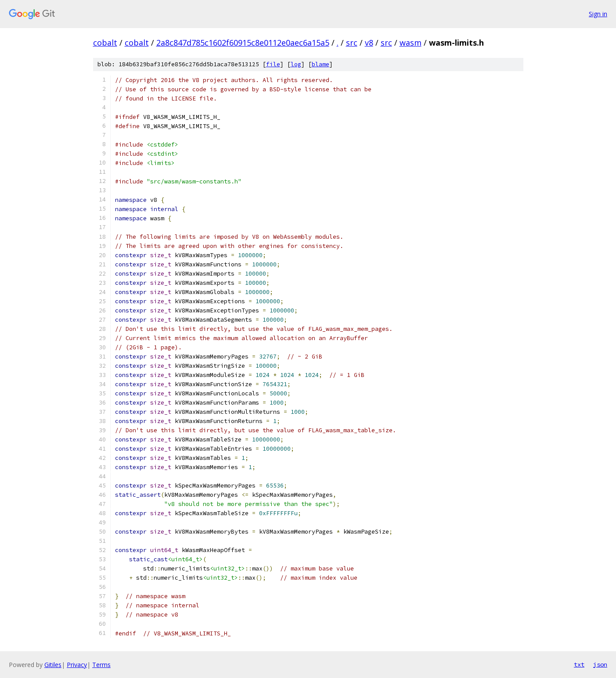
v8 (369, 43)
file (273, 64)
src (352, 43)
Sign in (598, 14)
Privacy (77, 665)
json (600, 664)
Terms (101, 665)
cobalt (105, 43)
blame (321, 64)
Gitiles (53, 665)
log (296, 64)
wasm (411, 43)
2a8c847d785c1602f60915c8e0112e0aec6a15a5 (243, 43)
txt (579, 664)
